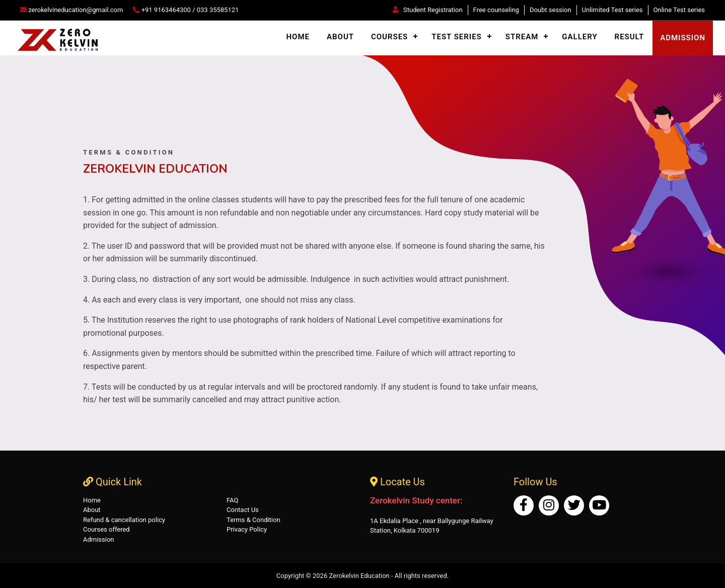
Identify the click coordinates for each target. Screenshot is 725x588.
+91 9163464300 (166, 10)
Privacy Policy (247, 529)
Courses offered (106, 529)
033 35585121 (218, 10)
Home (298, 37)
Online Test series (679, 10)
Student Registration (428, 10)
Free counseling (496, 10)
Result (630, 37)
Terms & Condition (253, 520)
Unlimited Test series (612, 10)
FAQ (232, 500)
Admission (99, 539)
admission (683, 38)
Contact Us (243, 510)
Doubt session (551, 10)
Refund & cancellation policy (124, 520)
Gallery (579, 37)
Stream (522, 37)
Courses (389, 37)
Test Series (457, 37)
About (340, 37)
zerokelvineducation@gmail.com (71, 10)
